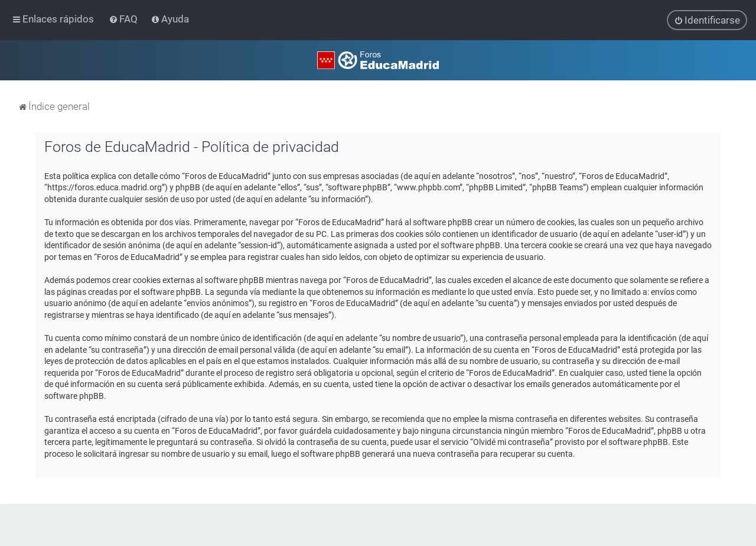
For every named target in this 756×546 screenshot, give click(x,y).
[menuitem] (124, 19)
